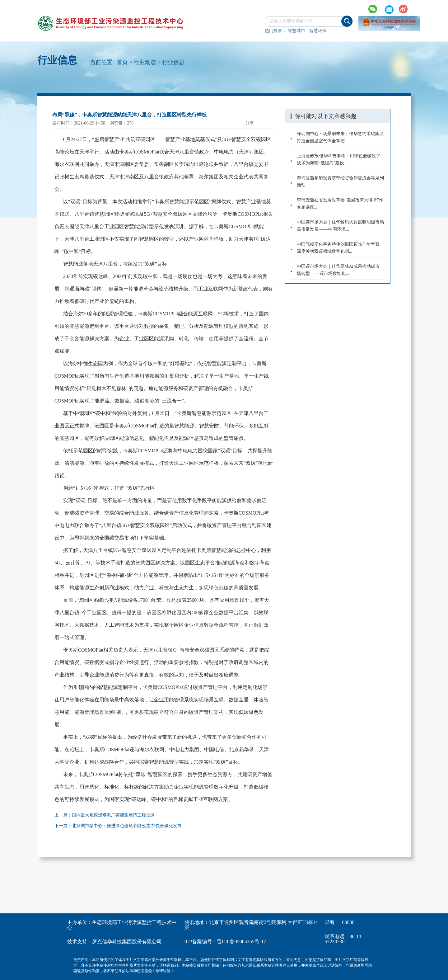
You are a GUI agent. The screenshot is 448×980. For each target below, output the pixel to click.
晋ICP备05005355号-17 (241, 942)
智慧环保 (318, 31)
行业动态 (145, 62)
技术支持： (80, 942)
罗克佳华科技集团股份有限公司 (127, 942)
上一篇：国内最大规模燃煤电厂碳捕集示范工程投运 (105, 815)
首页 (122, 62)
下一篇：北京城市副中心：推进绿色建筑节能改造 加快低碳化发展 (118, 826)
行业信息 (173, 62)
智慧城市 (296, 31)
